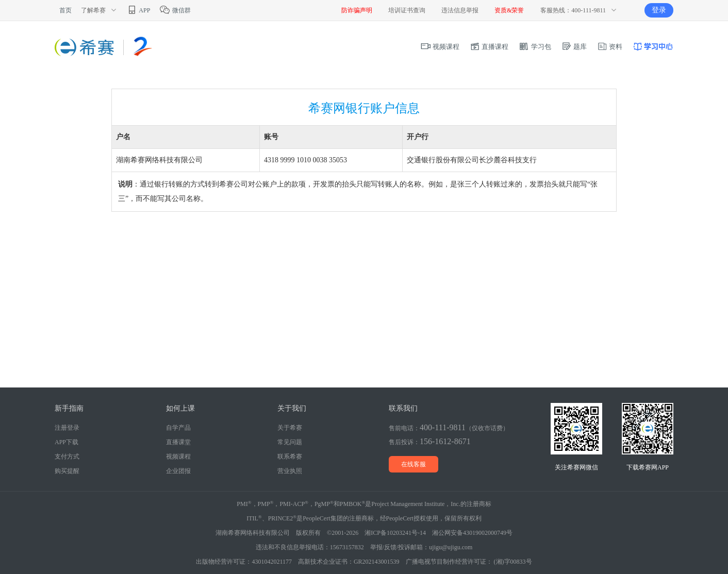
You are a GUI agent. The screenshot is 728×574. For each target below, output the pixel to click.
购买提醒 (67, 471)
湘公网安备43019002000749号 (472, 533)
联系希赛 (290, 457)
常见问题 (290, 442)
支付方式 (67, 457)
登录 (659, 10)
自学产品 (178, 428)
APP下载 (67, 442)
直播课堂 (178, 442)
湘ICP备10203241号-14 (395, 533)
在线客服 (413, 464)
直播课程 (489, 47)
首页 (65, 10)
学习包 (535, 47)
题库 (574, 47)
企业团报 (178, 471)
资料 (610, 47)
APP (138, 10)
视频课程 (440, 47)
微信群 (175, 10)
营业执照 (290, 471)
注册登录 (67, 428)
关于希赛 (290, 428)
